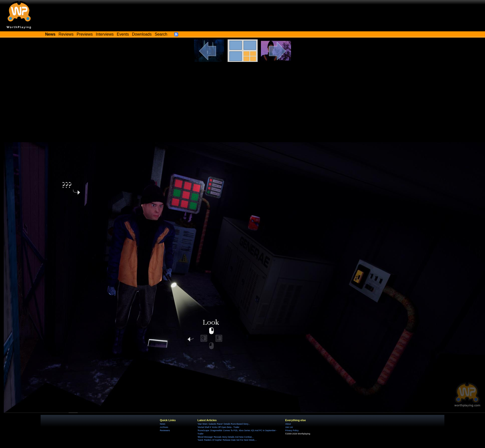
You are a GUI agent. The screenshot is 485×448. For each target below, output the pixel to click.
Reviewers (165, 430)
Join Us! (289, 427)
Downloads (142, 34)
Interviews (105, 34)
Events (123, 34)
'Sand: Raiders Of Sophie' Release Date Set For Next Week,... (227, 440)
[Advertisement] (243, 100)
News (163, 424)
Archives (164, 427)
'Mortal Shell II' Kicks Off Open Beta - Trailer (218, 427)
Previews (85, 34)
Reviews (66, 34)
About (288, 424)
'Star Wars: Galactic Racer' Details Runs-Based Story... (224, 424)
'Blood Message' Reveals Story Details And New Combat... (225, 437)
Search (161, 34)
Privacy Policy (292, 430)
